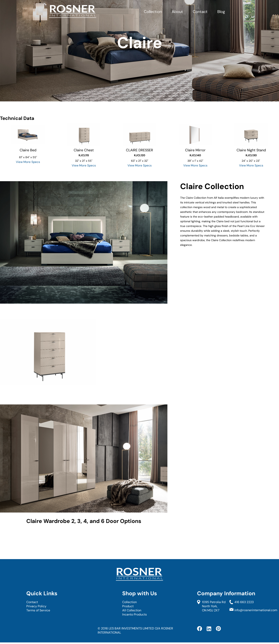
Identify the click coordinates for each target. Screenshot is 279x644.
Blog (221, 12)
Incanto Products (134, 614)
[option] (28, 143)
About (177, 12)
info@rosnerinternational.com (256, 610)
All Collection (132, 610)
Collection (153, 12)
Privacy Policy (36, 606)
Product (128, 606)
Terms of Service (38, 610)
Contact (200, 12)
